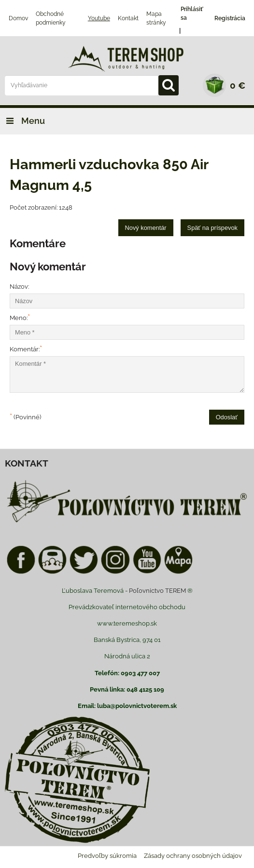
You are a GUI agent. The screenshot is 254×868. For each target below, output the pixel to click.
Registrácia (230, 18)
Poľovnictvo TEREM (157, 591)
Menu (22, 121)
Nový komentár (146, 228)
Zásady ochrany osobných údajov (193, 856)
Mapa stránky (156, 18)
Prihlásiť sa (192, 13)
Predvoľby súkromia (107, 856)
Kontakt (128, 18)
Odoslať (227, 417)
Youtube (99, 18)
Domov (18, 18)
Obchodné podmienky (51, 18)
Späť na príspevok (212, 228)
